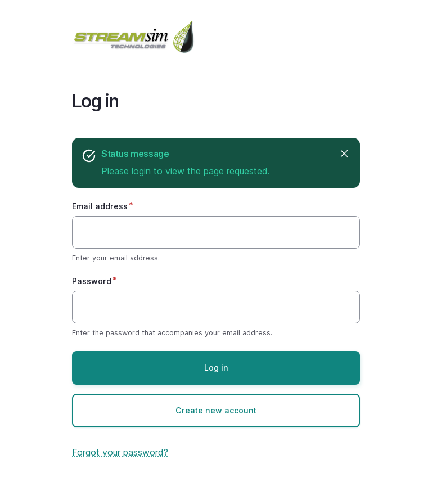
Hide (343, 154)
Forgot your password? (120, 452)
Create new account (216, 410)
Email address (100, 206)
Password (92, 281)
